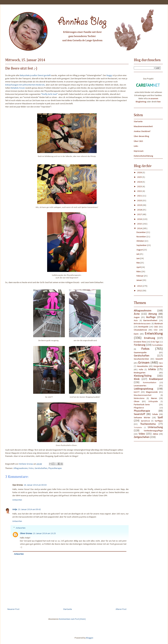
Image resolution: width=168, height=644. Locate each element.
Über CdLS (138, 141)
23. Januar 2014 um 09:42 (29, 510)
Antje (15, 510)
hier (159, 102)
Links (136, 146)
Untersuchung (155, 427)
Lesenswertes (140, 386)
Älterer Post (121, 609)
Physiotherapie (55, 468)
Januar (139, 280)
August (140, 250)
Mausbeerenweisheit (143, 127)
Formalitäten (157, 345)
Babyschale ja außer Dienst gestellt (35, 76)
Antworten (17, 500)
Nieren (154, 398)
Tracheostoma (148, 424)
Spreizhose (145, 421)
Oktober (140, 241)
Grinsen (144, 363)
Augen (137, 317)
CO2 (156, 330)
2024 (140, 182)
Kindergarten (140, 373)
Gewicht (159, 359)
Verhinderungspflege (153, 431)
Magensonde (152, 392)
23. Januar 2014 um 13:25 (44, 534)
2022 (140, 191)
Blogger (90, 638)
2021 (140, 196)
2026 (140, 173)
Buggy (109, 76)
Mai (138, 263)
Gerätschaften (41, 468)
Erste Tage (155, 342)
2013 (140, 286)
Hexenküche (142, 366)
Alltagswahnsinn (21, 468)
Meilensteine (139, 398)
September (142, 245)
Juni (138, 259)
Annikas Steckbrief (142, 131)
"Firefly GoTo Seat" (49, 94)
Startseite (68, 609)
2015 (140, 224)
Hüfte (141, 370)
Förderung (140, 345)
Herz (161, 363)
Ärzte (137, 314)
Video (142, 434)
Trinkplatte (138, 428)
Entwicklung (154, 334)
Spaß (160, 418)
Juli (138, 254)
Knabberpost (156, 379)
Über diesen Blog (141, 136)
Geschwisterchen (141, 359)
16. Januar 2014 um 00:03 (35, 485)
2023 (140, 187)
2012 (140, 291)
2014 (140, 229)
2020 (140, 201)
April (139, 267)
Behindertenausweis (142, 324)
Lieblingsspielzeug (143, 389)
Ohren (137, 402)
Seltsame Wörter (142, 418)
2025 (140, 177)
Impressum (139, 151)
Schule (155, 414)
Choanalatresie (140, 330)
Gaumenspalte (140, 353)
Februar (140, 276)
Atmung (153, 314)
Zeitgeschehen (142, 437)
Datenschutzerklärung (143, 156)
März (139, 272)
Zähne (156, 434)
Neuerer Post (13, 609)
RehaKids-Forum (18, 88)
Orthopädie (153, 402)
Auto (136, 321)
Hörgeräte (158, 366)
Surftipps (159, 421)
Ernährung (149, 338)
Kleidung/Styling (143, 376)
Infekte (152, 370)
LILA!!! (137, 392)
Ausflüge (151, 317)
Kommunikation (150, 383)
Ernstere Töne (140, 342)
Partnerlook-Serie (142, 405)
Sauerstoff (139, 414)
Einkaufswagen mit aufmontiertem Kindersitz (25, 85)
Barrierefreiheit (150, 321)
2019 (140, 205)
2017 (140, 215)
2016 (140, 219)
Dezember (141, 232)
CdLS (156, 327)
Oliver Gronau (26, 534)
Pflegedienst (139, 408)
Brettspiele (143, 327)
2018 (140, 210)
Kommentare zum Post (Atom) (72, 619)
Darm (136, 334)
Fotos (31, 468)
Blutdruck (159, 324)
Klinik (137, 379)
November (141, 237)
